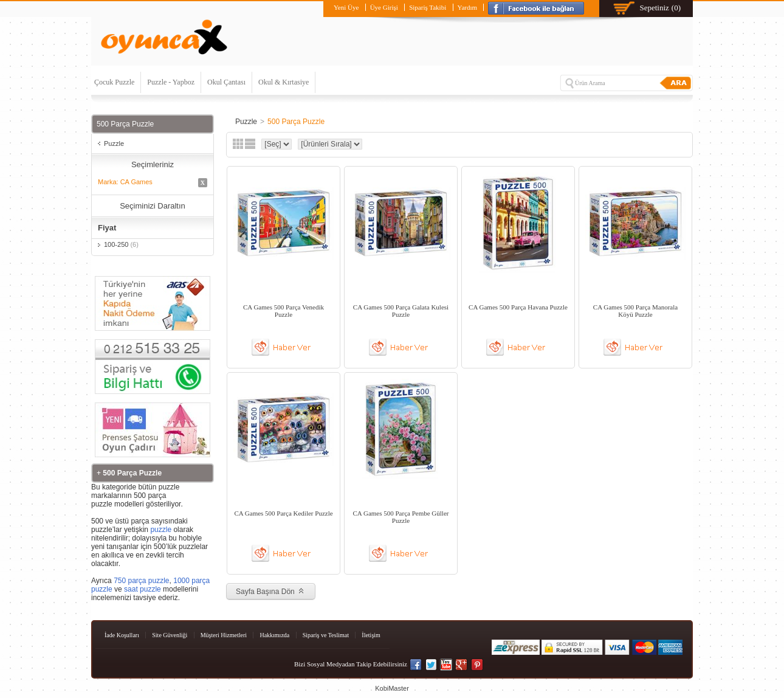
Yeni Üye (346, 7)
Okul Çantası (226, 82)
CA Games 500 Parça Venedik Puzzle (284, 311)
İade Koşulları (122, 635)
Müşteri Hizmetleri (224, 635)
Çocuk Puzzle (114, 82)
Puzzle (114, 143)
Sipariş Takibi (428, 7)
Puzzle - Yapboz (171, 82)
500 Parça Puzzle (296, 122)
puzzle (161, 530)
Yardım (468, 7)
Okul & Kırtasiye (284, 82)
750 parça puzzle (141, 581)
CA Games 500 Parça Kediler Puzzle (283, 513)
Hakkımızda (274, 635)
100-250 (121, 244)
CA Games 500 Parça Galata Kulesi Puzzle (401, 311)
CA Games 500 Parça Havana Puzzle (518, 307)
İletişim (371, 635)
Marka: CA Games (153, 183)
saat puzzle (143, 589)
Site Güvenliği (170, 635)
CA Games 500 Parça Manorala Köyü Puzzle (635, 311)
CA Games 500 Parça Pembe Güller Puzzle (401, 517)
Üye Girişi (384, 7)
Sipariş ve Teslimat (326, 635)
